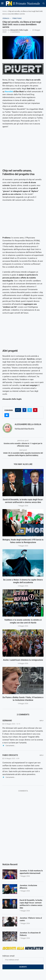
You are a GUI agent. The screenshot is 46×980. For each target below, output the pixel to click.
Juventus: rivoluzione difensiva (28, 887)
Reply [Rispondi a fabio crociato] (42, 755)
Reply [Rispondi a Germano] (42, 721)
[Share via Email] (7, 415)
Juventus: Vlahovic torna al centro (31, 919)
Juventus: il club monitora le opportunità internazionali (31, 872)
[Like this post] (19, 410)
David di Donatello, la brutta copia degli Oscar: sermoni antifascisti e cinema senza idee (31, 904)
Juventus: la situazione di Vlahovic (30, 934)
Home (5, 11)
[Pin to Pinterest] (35, 410)
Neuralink (9, 92)
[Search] (44, 4)
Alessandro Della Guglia (19, 30)
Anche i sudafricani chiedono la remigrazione (23, 660)
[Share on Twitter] (30, 410)
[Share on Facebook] (24, 410)
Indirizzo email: (23, 958)
